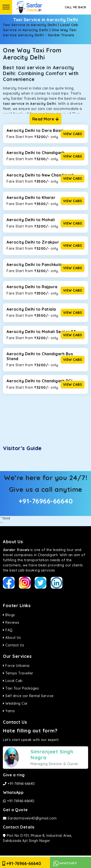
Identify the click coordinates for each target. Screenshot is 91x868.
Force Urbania (16, 666)
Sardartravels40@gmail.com (30, 818)
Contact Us (13, 645)
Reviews (11, 622)
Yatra (9, 711)
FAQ (8, 630)
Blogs (9, 615)
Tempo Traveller (18, 673)
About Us (12, 638)
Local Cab (13, 681)
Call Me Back (75, 7)
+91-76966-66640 (46, 501)
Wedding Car (15, 703)
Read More (46, 119)
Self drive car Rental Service (28, 696)
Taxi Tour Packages (21, 688)
